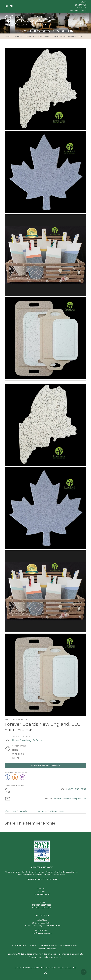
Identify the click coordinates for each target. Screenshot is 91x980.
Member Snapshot (17, 811)
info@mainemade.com (42, 933)
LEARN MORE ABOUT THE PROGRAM (42, 879)
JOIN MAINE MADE (42, 894)
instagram (23, 777)
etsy (15, 777)
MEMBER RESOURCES (42, 905)
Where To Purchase (51, 811)
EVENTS (42, 891)
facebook (8, 777)
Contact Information (14, 786)
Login (84, 2)
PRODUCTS (42, 889)
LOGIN (42, 902)
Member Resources (46, 949)
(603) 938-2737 (77, 789)
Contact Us (81, 5)
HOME (7, 36)
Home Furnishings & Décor (38, 36)
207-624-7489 (42, 930)
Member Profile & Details (16, 720)
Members (18, 36)
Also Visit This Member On (16, 772)
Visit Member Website (45, 765)
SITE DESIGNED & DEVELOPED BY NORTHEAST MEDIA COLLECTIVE (45, 968)
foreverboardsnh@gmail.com (70, 799)
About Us (82, 8)
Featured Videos (78, 10)
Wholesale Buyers (69, 945)
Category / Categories (22, 736)
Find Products (19, 945)
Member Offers (19, 746)
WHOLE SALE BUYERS (42, 908)
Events (33, 945)
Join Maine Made (48, 945)
